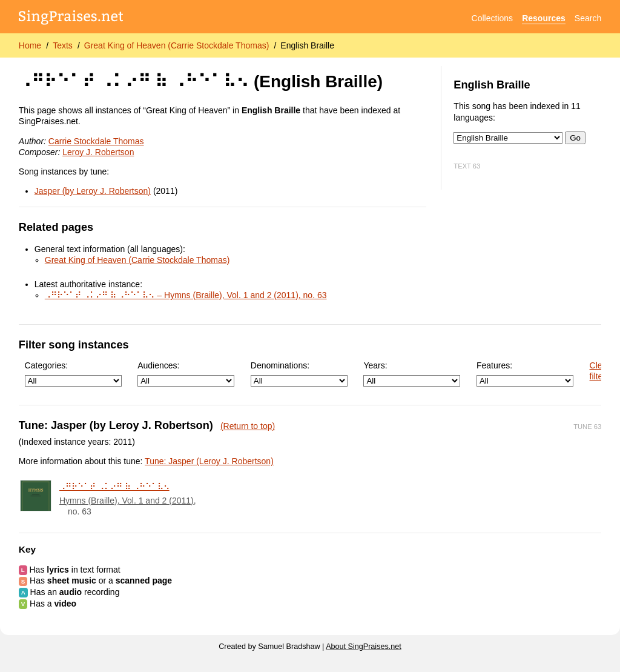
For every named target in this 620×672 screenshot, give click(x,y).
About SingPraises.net (364, 647)
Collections (492, 18)
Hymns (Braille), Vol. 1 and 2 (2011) (127, 501)
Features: (525, 374)
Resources (544, 18)
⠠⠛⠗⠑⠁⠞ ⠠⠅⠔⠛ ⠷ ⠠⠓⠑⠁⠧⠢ (114, 487)
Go (575, 138)
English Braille (307, 45)
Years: (412, 374)
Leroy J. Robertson (98, 152)
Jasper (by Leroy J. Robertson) (93, 191)
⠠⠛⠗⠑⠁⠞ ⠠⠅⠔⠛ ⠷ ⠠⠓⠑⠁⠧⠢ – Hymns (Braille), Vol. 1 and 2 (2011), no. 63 (186, 295)
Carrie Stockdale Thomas (96, 141)
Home (30, 45)
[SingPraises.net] (71, 18)
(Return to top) (248, 426)
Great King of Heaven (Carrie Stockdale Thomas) (177, 45)
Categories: (73, 374)
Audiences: (186, 374)
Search (588, 18)
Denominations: (299, 374)
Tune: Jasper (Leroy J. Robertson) (209, 461)
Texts (63, 45)
